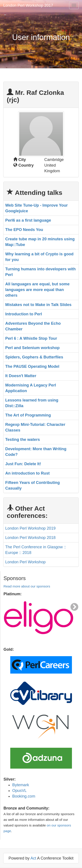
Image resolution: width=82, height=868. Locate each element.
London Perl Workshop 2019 (30, 528)
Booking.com (24, 796)
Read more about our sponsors (27, 586)
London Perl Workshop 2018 (30, 538)
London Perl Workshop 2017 (28, 5)
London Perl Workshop (25, 562)
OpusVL (19, 791)
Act (33, 858)
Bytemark (21, 785)
